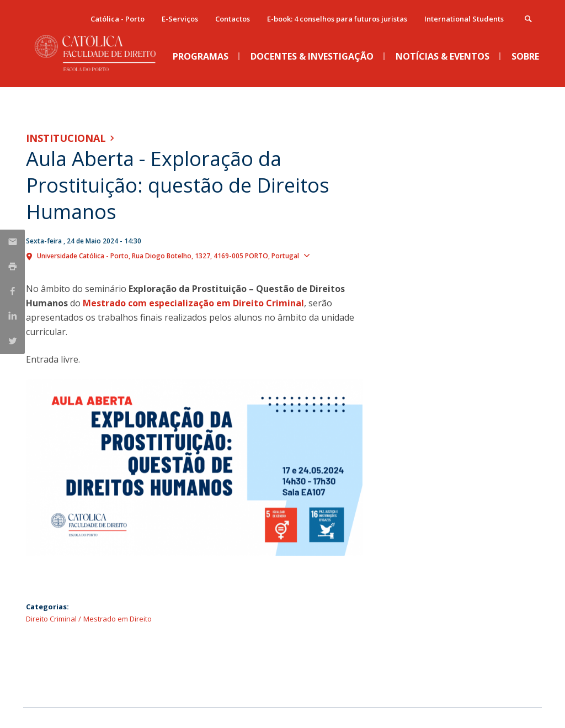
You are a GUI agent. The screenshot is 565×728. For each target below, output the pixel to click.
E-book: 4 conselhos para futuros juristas (337, 19)
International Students (464, 19)
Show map (334, 255)
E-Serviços (180, 19)
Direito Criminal (51, 619)
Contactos (233, 19)
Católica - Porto (118, 19)
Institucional (66, 138)
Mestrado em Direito (118, 619)
